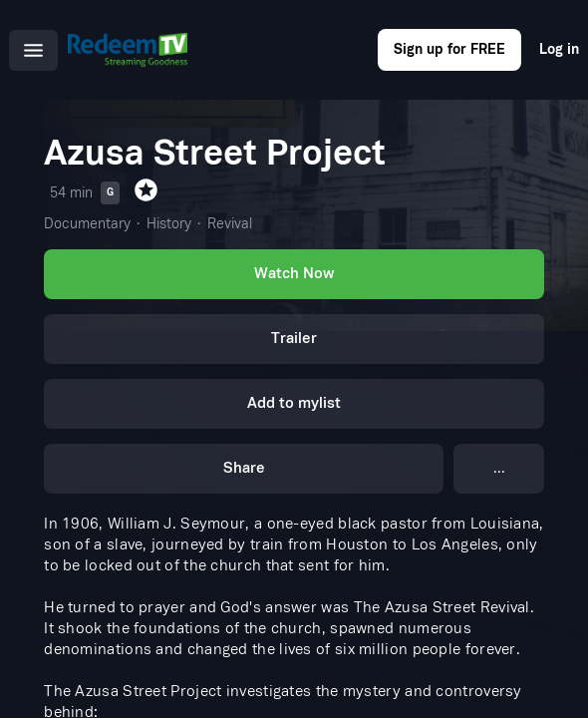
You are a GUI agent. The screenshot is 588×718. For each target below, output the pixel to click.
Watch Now (294, 274)
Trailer (294, 339)
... (499, 468)
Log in (559, 49)
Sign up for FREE (449, 49)
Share (244, 468)
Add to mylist (294, 403)
